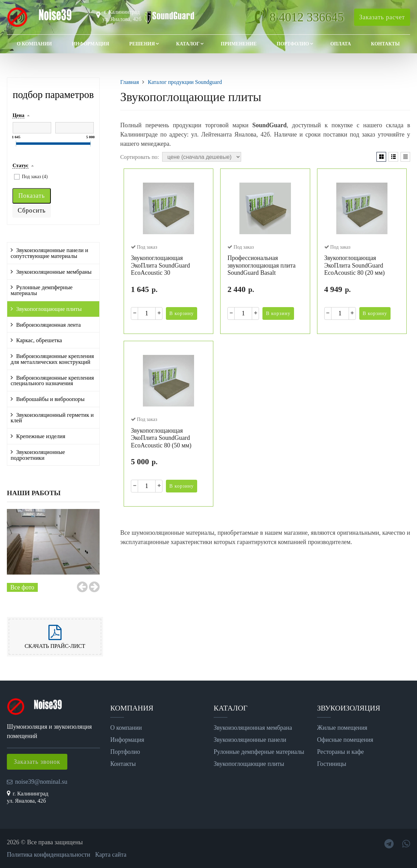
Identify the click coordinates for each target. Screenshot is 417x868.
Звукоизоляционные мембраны (54, 272)
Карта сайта (111, 855)
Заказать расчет (382, 17)
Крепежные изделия (41, 436)
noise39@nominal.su (41, 782)
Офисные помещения (345, 740)
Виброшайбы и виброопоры (50, 399)
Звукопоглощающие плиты (49, 309)
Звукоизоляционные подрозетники (38, 455)
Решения (142, 44)
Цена (18, 115)
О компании (34, 44)
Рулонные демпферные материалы (42, 290)
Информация (90, 44)
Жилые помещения (342, 728)
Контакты (385, 44)
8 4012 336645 (307, 17)
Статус (20, 166)
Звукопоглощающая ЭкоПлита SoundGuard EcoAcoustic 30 (160, 265)
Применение (239, 44)
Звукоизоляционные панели (250, 740)
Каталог (188, 44)
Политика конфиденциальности (49, 855)
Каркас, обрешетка (39, 340)
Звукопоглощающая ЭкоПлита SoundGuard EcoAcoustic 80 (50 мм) (161, 438)
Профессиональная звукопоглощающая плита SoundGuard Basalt (261, 265)
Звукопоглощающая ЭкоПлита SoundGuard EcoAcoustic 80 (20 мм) (354, 265)
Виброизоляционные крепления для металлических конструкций (52, 359)
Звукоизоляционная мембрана (253, 728)
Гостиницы (332, 764)
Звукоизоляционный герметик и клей (52, 418)
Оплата (341, 44)
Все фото (22, 587)
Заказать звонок (37, 762)
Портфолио (293, 44)
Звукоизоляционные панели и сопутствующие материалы (49, 253)
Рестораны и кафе (340, 752)
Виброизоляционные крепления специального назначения (52, 381)
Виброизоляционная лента (48, 325)
